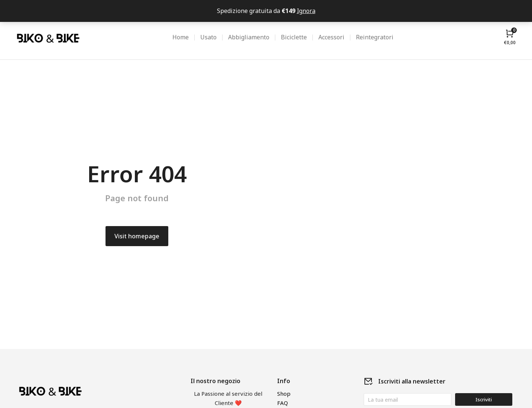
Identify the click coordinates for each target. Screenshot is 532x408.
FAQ (283, 403)
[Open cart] (510, 37)
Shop (284, 394)
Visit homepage (137, 236)
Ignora (306, 11)
